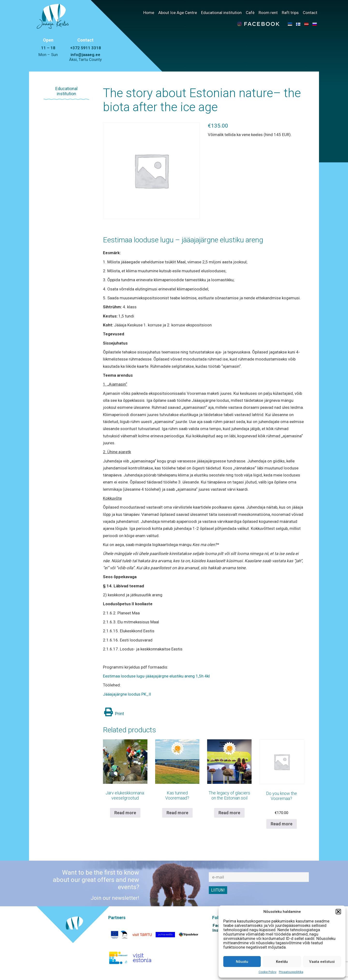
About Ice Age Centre (178, 13)
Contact (310, 13)
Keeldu (282, 962)
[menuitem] (290, 24)
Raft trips (290, 13)
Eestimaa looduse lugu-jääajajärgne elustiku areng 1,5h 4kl (156, 676)
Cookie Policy (268, 972)
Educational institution (221, 13)
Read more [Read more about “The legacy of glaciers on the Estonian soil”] (229, 813)
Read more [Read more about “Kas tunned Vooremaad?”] (177, 813)
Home (149, 13)
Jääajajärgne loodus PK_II (127, 694)
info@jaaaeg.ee (85, 55)
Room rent (268, 13)
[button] (338, 912)
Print (114, 714)
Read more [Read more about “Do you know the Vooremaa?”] (282, 824)
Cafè (250, 13)
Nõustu (242, 962)
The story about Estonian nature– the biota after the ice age (202, 100)
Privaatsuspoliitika (291, 972)
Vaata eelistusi (322, 962)
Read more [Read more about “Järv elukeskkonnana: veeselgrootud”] (125, 813)
